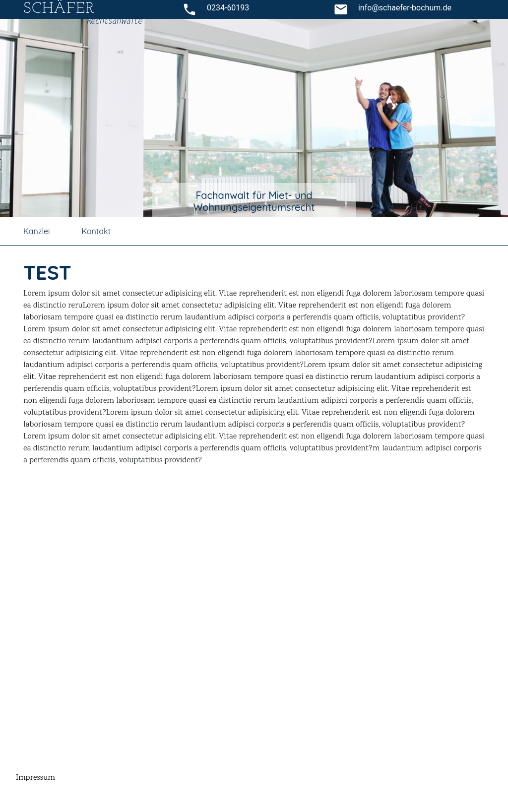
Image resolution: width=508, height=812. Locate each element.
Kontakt (96, 231)
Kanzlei (36, 231)
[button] (38, 118)
